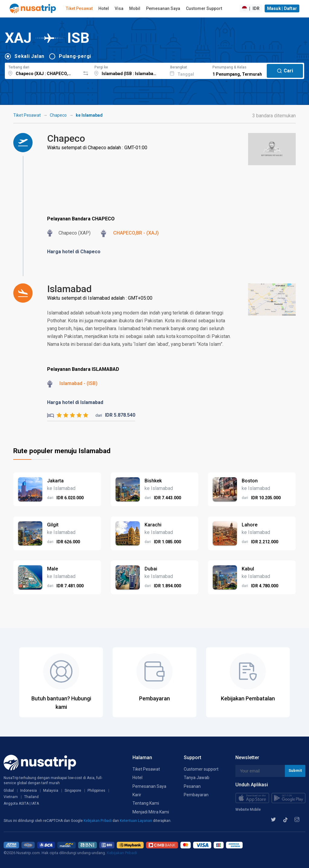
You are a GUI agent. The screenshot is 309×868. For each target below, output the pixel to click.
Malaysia (51, 791)
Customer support (201, 769)
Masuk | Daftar (282, 8)
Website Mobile (248, 810)
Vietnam (11, 797)
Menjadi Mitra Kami (151, 812)
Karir (137, 795)
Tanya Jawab (197, 778)
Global (9, 791)
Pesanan (192, 786)
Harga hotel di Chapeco (74, 252)
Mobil (135, 8)
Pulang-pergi (75, 56)
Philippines (96, 791)
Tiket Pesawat (79, 8)
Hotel (104, 8)
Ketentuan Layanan (136, 821)
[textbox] (43, 70)
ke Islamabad (89, 115)
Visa (119, 8)
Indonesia (29, 791)
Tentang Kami (146, 803)
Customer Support (204, 8)
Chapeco (58, 115)
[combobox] (43, 70)
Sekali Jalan (29, 56)
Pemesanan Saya (163, 8)
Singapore (73, 791)
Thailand (31, 797)
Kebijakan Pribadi (98, 821)
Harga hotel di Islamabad (75, 402)
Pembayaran (196, 795)
